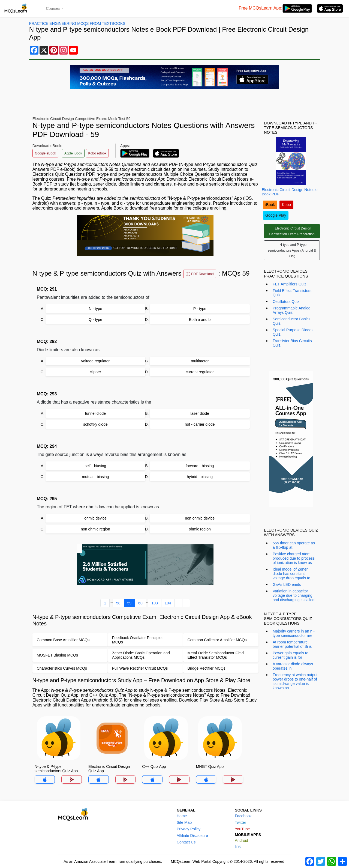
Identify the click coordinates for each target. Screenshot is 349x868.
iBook (270, 205)
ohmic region (200, 529)
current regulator (200, 372)
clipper (95, 372)
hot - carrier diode (200, 424)
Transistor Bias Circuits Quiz (292, 343)
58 (118, 603)
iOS (238, 847)
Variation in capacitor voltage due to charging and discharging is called (294, 595)
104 (168, 603)
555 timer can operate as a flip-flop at (294, 545)
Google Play (276, 215)
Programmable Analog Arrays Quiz (292, 310)
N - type (95, 309)
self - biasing (96, 466)
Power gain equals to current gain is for (291, 655)
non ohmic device (200, 518)
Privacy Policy (189, 829)
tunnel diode (95, 413)
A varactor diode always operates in (293, 666)
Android (241, 840)
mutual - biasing (96, 477)
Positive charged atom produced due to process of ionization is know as (294, 558)
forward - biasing (200, 466)
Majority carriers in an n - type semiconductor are (294, 633)
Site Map (184, 822)
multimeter (200, 361)
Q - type (95, 320)
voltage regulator (95, 361)
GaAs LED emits (287, 584)
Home (182, 816)
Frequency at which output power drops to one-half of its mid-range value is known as (295, 681)
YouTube (242, 829)
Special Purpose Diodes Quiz (293, 332)
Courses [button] (53, 8)
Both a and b (200, 320)
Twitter (240, 822)
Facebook (243, 816)
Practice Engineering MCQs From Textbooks (77, 23)
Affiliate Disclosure (192, 836)
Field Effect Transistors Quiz (292, 293)
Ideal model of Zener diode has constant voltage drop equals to (291, 574)
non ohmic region (95, 529)
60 (140, 603)
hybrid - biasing (200, 477)
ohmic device (95, 518)
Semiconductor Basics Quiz (292, 321)
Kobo (286, 205)
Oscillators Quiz (286, 302)
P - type (200, 309)
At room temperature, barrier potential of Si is (292, 644)
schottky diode (95, 424)
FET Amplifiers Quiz (289, 284)
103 (154, 603)
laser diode (200, 413)
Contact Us (186, 842)
